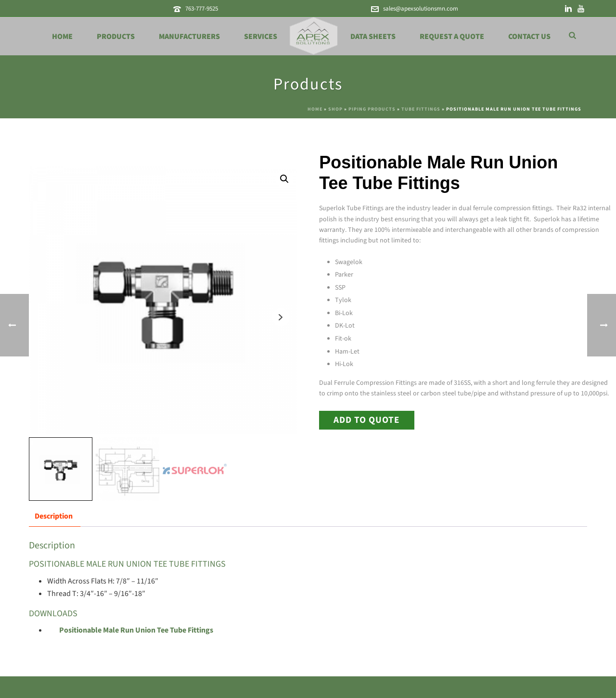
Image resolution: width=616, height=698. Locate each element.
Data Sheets (373, 37)
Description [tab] (54, 516)
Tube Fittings (421, 109)
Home (62, 37)
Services (261, 37)
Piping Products (372, 109)
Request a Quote (452, 37)
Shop (335, 109)
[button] (284, 179)
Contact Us (529, 37)
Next (281, 317)
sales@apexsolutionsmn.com (421, 9)
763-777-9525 (202, 9)
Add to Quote (367, 420)
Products (116, 37)
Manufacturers (189, 37)
